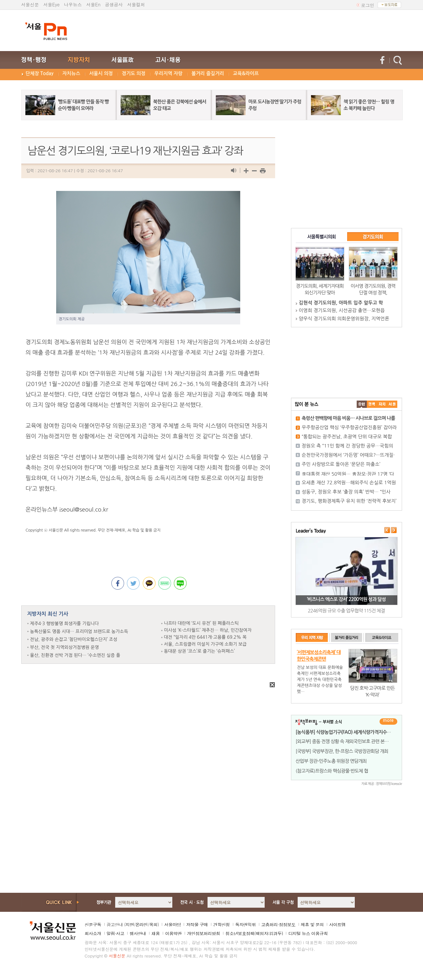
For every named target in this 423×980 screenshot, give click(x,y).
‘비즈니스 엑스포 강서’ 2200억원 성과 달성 (346, 599)
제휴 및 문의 (312, 924)
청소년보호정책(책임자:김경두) (254, 933)
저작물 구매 (197, 924)
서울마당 (172, 924)
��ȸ (392, 404)
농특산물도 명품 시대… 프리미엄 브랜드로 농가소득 (79, 631)
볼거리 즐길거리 (208, 73)
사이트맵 (337, 924)
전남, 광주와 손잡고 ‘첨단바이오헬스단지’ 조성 (74, 639)
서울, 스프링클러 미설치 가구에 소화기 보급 (205, 644)
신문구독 (93, 924)
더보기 (388, 722)
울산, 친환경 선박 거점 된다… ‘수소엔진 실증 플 (75, 655)
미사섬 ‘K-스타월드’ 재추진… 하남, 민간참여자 (208, 630)
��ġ (372, 404)
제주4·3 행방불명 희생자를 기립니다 (65, 624)
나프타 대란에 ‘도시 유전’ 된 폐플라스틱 (201, 623)
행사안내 (138, 933)
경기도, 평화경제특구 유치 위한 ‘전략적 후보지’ (349, 501)
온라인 (141, 924)
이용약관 (173, 933)
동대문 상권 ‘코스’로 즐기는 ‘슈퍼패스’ (199, 651)
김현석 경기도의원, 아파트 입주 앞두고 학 (341, 303)
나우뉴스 (73, 4)
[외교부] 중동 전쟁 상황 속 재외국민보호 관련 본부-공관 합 (350, 741)
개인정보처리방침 (203, 933)
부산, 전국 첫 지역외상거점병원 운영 (65, 647)
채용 (155, 933)
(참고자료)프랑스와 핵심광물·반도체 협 (332, 771)
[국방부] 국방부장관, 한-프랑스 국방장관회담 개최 (342, 751)
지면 (129, 924)
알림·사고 (116, 933)
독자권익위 (245, 924)
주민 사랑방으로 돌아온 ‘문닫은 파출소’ (341, 464)
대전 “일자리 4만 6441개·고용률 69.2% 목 (205, 637)
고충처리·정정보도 (278, 924)
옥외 (153, 924)
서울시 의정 (101, 73)
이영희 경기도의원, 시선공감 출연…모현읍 (342, 310)
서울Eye (52, 4)
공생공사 (114, 4)
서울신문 (30, 4)
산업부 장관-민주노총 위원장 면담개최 (331, 761)
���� (362, 404)
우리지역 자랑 (168, 73)
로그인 (368, 5)
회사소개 (93, 933)
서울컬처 (136, 4)
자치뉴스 (71, 73)
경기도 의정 (134, 73)
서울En (93, 4)
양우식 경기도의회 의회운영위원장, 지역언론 (344, 319)
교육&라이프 (246, 73)
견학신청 (221, 924)
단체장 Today (40, 73)
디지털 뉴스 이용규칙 (308, 933)
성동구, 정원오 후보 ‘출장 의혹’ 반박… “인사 (346, 492)
